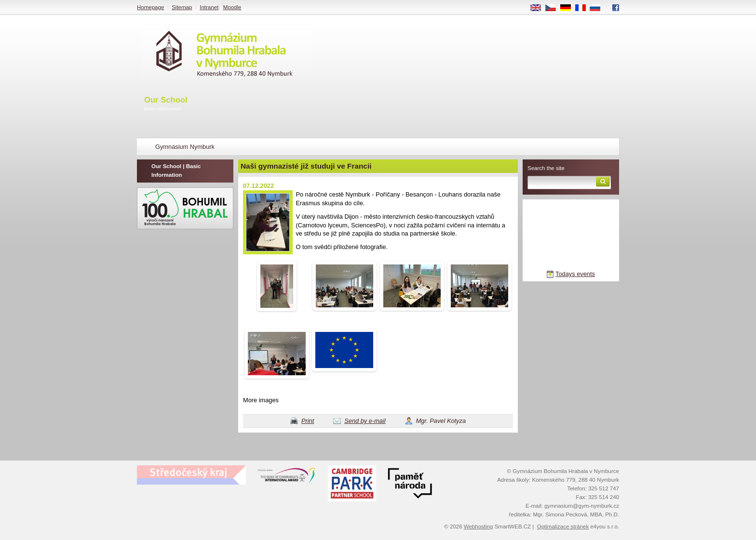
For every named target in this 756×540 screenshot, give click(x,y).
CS (554, 8)
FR (584, 8)
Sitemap (182, 7)
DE (569, 8)
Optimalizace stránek (563, 527)
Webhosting (479, 527)
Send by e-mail (365, 421)
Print (308, 421)
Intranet (209, 7)
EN (539, 8)
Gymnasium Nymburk (185, 147)
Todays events (575, 274)
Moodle (232, 7)
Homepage (150, 7)
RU (599, 8)
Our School (166, 104)
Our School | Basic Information (176, 171)
